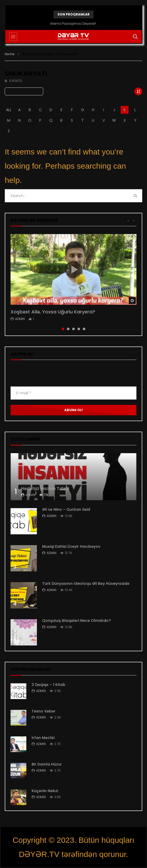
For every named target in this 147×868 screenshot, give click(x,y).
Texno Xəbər (44, 711)
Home (10, 54)
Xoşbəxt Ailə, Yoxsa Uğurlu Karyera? (53, 312)
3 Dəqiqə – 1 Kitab (48, 685)
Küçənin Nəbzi (45, 791)
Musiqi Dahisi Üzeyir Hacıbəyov (71, 546)
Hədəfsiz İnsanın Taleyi (45, 489)
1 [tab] (63, 329)
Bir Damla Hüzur (47, 764)
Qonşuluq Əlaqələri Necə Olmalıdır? (77, 621)
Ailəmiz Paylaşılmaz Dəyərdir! (73, 24)
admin (20, 319)
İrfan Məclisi (43, 738)
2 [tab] (68, 329)
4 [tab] (79, 329)
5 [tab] (84, 329)
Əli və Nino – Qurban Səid (66, 509)
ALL (9, 110)
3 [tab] (73, 329)
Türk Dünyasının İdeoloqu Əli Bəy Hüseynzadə (86, 583)
